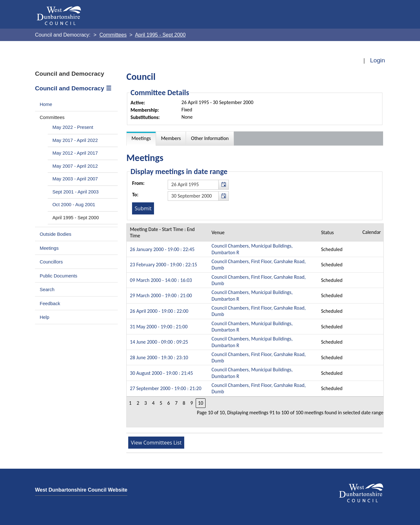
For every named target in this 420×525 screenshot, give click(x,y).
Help (45, 317)
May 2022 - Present (73, 127)
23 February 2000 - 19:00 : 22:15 (163, 265)
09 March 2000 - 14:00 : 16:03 (161, 280)
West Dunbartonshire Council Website (81, 490)
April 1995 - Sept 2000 (76, 218)
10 (200, 403)
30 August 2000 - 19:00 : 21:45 (161, 373)
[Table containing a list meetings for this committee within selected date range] (255, 325)
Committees (52, 117)
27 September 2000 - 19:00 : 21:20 (166, 388)
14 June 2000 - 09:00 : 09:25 (159, 342)
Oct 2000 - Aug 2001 (74, 205)
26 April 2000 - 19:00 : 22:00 (159, 311)
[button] (223, 185)
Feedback (50, 304)
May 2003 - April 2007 (75, 179)
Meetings (49, 248)
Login (378, 60)
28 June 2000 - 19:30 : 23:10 (159, 357)
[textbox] (198, 185)
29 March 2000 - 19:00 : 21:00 (161, 295)
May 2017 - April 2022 (75, 140)
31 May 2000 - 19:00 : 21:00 (159, 327)
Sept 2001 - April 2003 (76, 192)
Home (46, 104)
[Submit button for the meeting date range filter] (143, 208)
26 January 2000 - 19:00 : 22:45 (162, 249)
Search (47, 290)
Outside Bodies (56, 234)
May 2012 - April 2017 (75, 153)
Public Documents (59, 276)
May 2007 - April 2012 (75, 166)
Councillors (51, 262)
